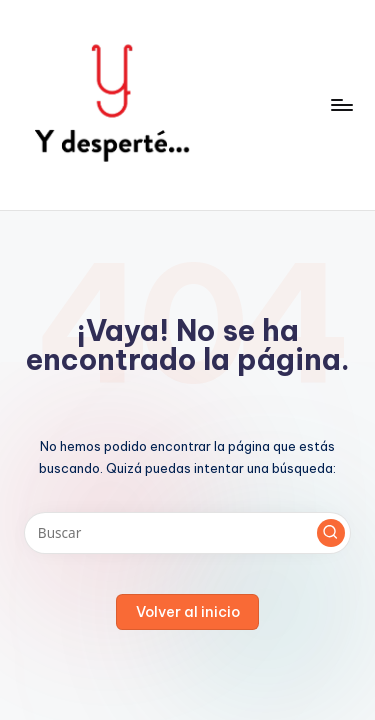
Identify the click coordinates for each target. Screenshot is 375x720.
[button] (331, 533)
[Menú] (341, 104)
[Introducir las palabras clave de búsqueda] (187, 533)
